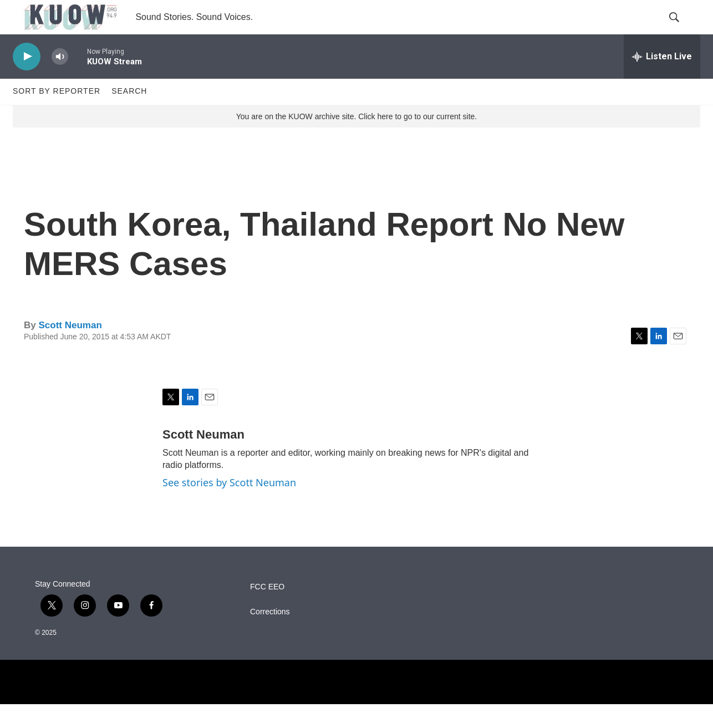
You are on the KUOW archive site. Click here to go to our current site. (356, 140)
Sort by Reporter (57, 115)
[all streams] (662, 80)
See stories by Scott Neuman (229, 507)
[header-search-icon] (683, 29)
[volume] (60, 81)
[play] (27, 81)
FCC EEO (267, 611)
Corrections (270, 636)
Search (129, 115)
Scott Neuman (70, 349)
